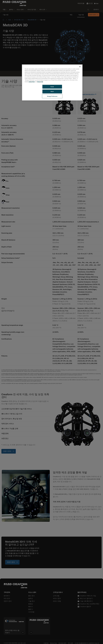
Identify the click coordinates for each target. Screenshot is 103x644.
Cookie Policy (32, 82)
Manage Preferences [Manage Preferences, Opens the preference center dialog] (52, 96)
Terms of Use (40, 82)
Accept (52, 87)
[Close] (80, 67)
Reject (52, 91)
